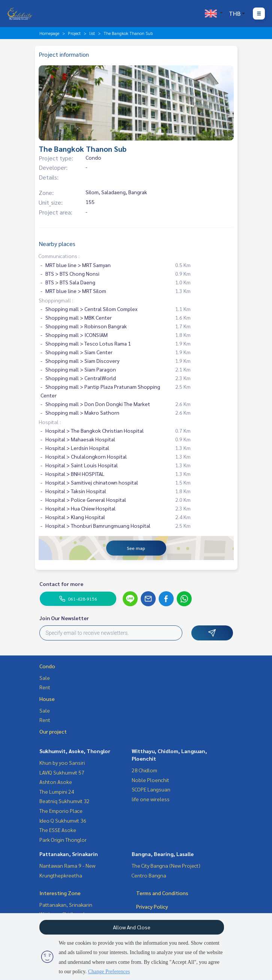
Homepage (49, 33)
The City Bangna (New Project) (166, 865)
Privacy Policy (152, 906)
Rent (45, 687)
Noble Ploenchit (150, 780)
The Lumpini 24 (57, 791)
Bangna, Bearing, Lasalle (163, 854)
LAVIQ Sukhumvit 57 (62, 772)
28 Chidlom (144, 770)
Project (74, 33)
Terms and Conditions (162, 893)
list (92, 33)
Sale (45, 678)
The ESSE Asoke (58, 830)
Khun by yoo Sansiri (62, 763)
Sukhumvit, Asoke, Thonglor (75, 751)
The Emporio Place (61, 811)
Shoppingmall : (56, 300)
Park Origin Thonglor (63, 840)
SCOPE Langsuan (151, 789)
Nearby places (57, 244)
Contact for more (61, 584)
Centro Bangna (149, 875)
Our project (53, 731)
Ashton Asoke (56, 782)
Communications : (59, 256)
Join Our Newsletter (64, 618)
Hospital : (50, 422)
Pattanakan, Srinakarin (69, 854)
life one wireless (151, 799)
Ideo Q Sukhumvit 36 (63, 820)
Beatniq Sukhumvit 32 (65, 801)
